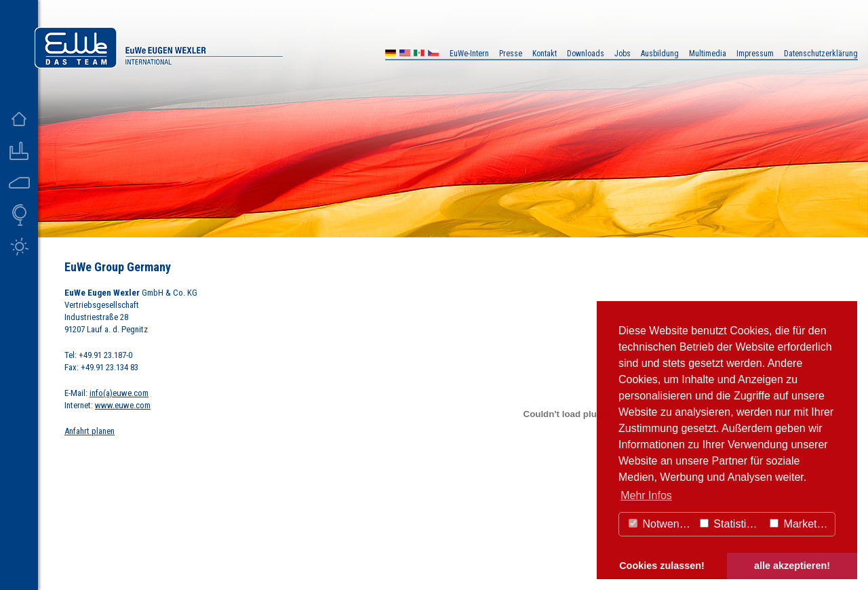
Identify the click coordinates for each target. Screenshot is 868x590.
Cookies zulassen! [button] (662, 566)
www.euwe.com (123, 405)
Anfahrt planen (90, 431)
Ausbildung (660, 54)
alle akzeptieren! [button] (792, 566)
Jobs (623, 54)
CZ (433, 55)
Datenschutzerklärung (821, 54)
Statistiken (732, 524)
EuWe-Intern (469, 54)
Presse (511, 54)
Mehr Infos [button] (646, 495)
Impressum (755, 54)
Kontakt (545, 54)
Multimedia (708, 54)
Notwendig (661, 524)
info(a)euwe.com (119, 393)
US (405, 55)
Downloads (586, 54)
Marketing (801, 524)
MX (419, 55)
